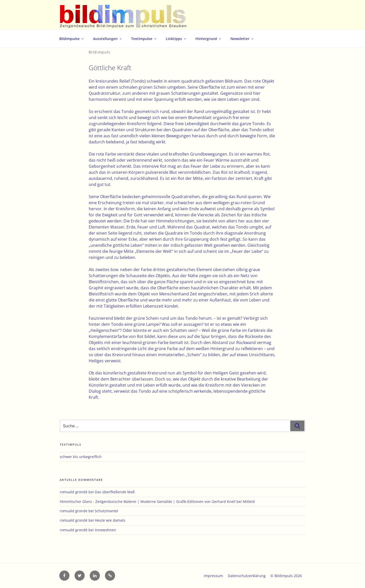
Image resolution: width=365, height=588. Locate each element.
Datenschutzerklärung (247, 576)
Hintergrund (209, 39)
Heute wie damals (110, 520)
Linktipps (176, 39)
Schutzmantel (106, 511)
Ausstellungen (108, 39)
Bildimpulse (72, 39)
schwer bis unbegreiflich (81, 457)
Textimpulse (144, 39)
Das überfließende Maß (115, 492)
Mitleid (249, 501)
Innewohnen (105, 530)
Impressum (213, 576)
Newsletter (242, 39)
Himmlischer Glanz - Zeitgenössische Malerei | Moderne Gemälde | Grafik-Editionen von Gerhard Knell (148, 501)
